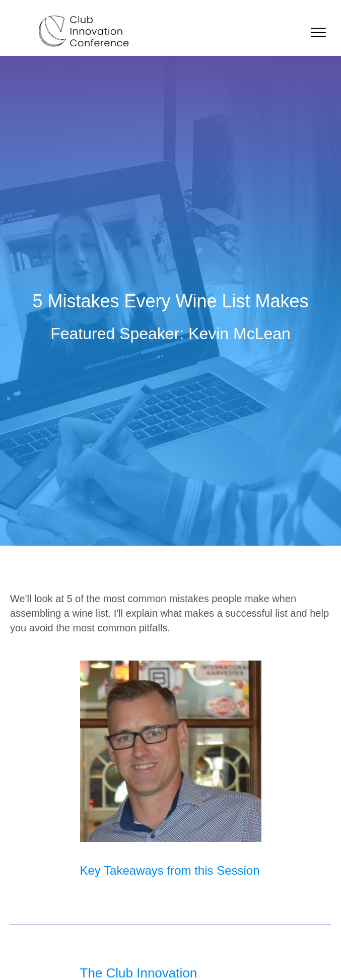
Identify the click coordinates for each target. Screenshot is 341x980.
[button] (318, 33)
